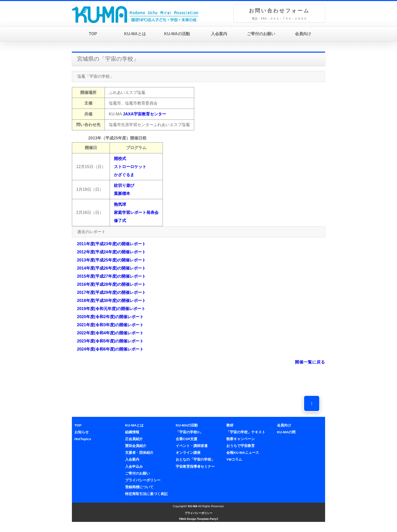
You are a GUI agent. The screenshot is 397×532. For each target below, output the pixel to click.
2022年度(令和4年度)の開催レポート (110, 333)
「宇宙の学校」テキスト (246, 432)
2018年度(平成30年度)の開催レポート (111, 301)
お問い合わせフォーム (279, 11)
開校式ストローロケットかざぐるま (130, 167)
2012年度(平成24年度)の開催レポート (111, 252)
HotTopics (83, 439)
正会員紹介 (134, 439)
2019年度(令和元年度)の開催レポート (111, 309)
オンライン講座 (188, 453)
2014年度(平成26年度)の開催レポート (111, 268)
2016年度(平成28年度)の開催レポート (111, 284)
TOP (93, 34)
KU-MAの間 (286, 432)
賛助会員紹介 (136, 446)
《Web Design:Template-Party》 (198, 519)
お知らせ (82, 432)
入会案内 (219, 34)
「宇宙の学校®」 (189, 432)
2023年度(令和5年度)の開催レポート (110, 341)
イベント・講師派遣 (192, 446)
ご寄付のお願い (261, 34)
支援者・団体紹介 (139, 453)
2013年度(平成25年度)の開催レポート (111, 260)
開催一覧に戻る (310, 362)
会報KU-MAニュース (243, 453)
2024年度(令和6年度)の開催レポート (110, 349)
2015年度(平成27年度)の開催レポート (111, 276)
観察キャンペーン (241, 439)
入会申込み (134, 467)
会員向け (303, 34)
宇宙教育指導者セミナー (195, 467)
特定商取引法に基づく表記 (146, 494)
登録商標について (139, 487)
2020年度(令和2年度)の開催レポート (110, 317)
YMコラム (234, 459)
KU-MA (193, 506)
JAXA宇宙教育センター (144, 114)
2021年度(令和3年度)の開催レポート (110, 325)
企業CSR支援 (186, 439)
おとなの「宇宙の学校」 (195, 459)
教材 (230, 425)
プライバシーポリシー (143, 480)
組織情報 (132, 432)
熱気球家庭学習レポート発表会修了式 (136, 212)
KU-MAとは (135, 34)
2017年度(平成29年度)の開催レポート (111, 292)
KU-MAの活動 (177, 34)
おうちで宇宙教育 (241, 446)
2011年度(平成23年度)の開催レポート (111, 244)
